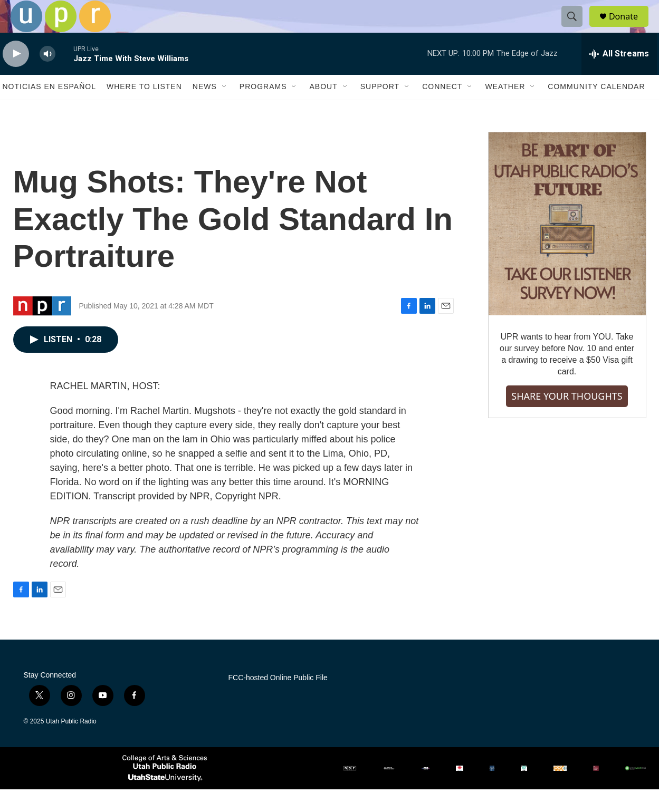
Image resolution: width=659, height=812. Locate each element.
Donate (630, 28)
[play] (16, 77)
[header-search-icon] (577, 28)
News (205, 110)
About (323, 110)
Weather (505, 110)
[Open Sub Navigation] (225, 110)
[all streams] (619, 76)
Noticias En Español (49, 110)
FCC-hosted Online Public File (278, 700)
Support (380, 110)
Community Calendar (596, 110)
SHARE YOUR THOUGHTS (567, 419)
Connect (442, 110)
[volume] (47, 77)
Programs (263, 110)
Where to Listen (144, 110)
